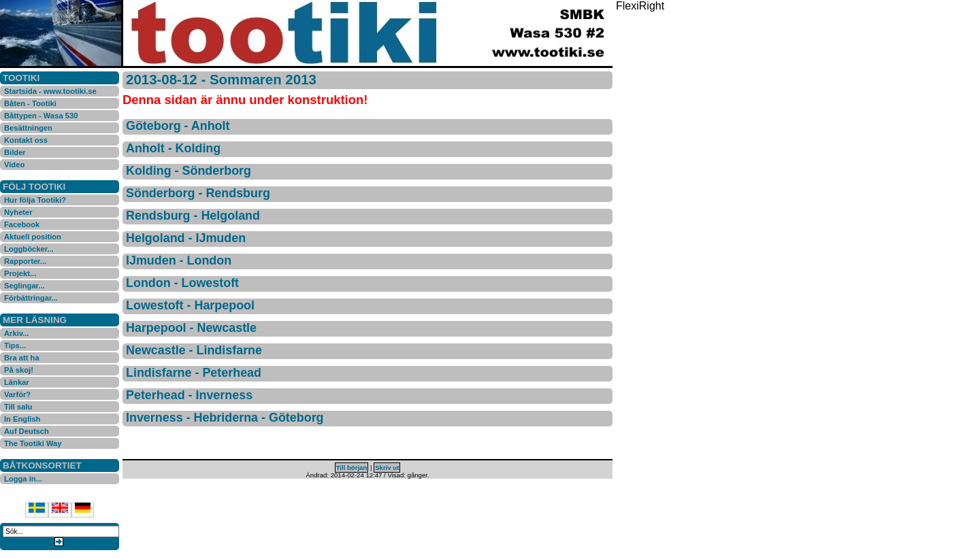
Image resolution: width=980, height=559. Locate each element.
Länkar (17, 382)
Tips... (15, 345)
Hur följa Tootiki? (35, 200)
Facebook (22, 224)
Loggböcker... (29, 249)
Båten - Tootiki (30, 103)
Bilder (15, 152)
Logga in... (23, 479)
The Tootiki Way (33, 443)
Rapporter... (25, 261)
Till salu (18, 407)
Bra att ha (22, 358)
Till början (352, 468)
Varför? (17, 394)
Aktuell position (33, 237)
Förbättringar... (31, 298)
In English (22, 419)
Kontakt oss (26, 140)
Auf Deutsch (27, 431)
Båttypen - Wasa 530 (41, 116)
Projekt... (20, 273)
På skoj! (19, 370)
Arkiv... (16, 333)
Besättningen (28, 128)
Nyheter (18, 212)
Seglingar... (24, 286)
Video (14, 165)
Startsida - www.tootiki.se (50, 91)
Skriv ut (387, 468)
